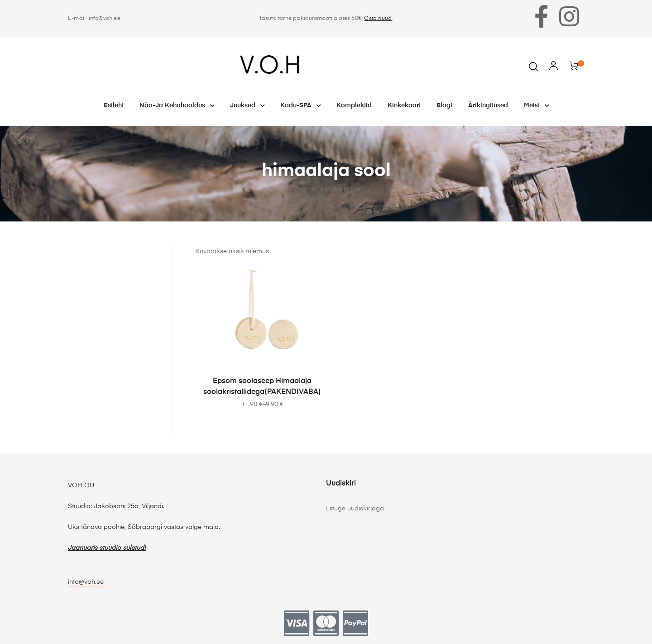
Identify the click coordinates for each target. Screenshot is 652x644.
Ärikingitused (488, 106)
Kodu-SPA (300, 106)
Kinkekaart (404, 106)
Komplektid (354, 106)
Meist (536, 106)
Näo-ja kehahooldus (177, 106)
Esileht (114, 106)
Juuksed (247, 106)
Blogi (444, 106)
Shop (298, 189)
